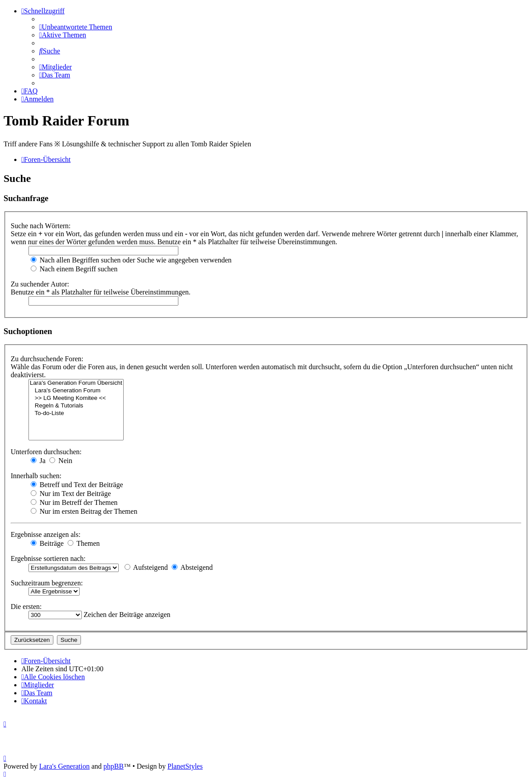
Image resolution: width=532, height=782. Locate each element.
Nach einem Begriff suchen (74, 269)
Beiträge (47, 543)
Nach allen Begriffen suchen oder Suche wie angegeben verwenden (131, 260)
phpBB (114, 766)
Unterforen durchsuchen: (46, 452)
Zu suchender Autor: (40, 284)
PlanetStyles (185, 766)
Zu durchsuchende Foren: (47, 359)
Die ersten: (26, 607)
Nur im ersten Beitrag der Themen (84, 511)
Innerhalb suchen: (36, 476)
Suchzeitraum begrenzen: (47, 583)
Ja (38, 461)
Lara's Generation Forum (76, 391)
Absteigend (192, 567)
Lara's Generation (64, 766)
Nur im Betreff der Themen (74, 502)
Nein (61, 461)
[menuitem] (76, 27)
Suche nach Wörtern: (41, 226)
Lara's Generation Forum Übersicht (76, 383)
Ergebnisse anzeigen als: (46, 534)
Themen (84, 543)
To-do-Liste (76, 413)
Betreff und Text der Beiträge (77, 485)
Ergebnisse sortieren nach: (48, 558)
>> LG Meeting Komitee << (76, 398)
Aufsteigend (146, 567)
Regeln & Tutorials (76, 406)
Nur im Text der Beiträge (71, 494)
